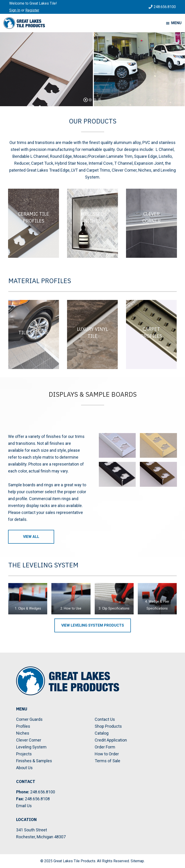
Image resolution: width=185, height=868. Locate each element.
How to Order (107, 754)
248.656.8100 (165, 7)
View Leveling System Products (93, 625)
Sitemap (137, 861)
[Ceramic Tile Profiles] (34, 223)
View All (31, 537)
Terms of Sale (107, 761)
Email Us (24, 806)
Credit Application (111, 740)
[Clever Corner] (151, 223)
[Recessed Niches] (92, 223)
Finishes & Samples (34, 761)
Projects (24, 754)
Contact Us (105, 719)
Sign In (15, 10)
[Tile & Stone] (34, 334)
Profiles (23, 726)
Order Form (105, 747)
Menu (176, 23)
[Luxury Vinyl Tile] (92, 334)
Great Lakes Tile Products (74, 861)
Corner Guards (29, 719)
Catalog (102, 733)
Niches (23, 733)
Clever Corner (29, 740)
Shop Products (108, 726)
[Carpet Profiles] (151, 334)
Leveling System (31, 747)
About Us (24, 768)
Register (32, 10)
